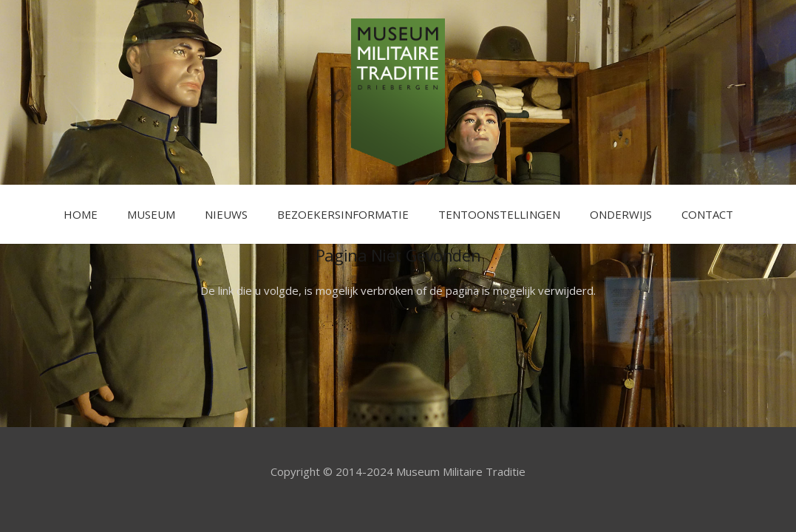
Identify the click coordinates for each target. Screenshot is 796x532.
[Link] (398, 92)
